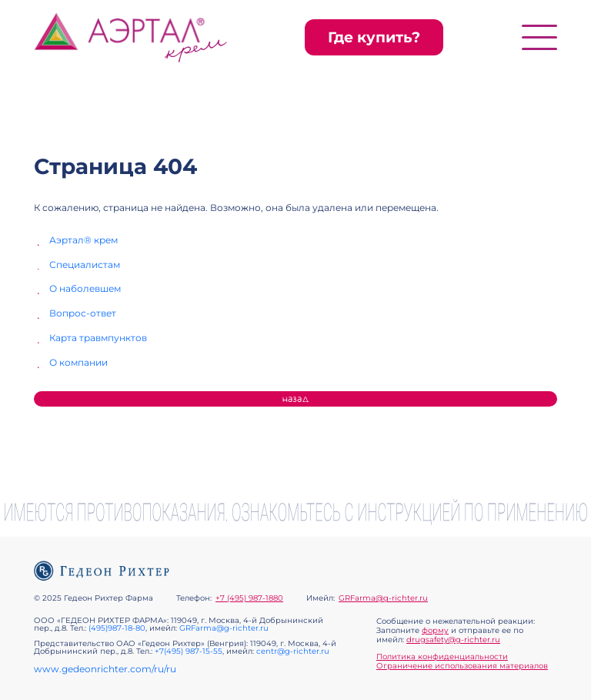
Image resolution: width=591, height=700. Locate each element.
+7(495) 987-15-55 (189, 651)
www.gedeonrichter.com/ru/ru (105, 669)
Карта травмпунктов (98, 338)
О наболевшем (85, 289)
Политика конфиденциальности (442, 656)
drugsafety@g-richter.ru (453, 640)
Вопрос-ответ (83, 313)
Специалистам (85, 265)
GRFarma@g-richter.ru (383, 598)
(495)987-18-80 (117, 628)
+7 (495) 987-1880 (249, 598)
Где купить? (374, 37)
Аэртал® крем (83, 240)
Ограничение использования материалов (462, 666)
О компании (78, 363)
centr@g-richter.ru (293, 651)
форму (435, 630)
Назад (296, 399)
